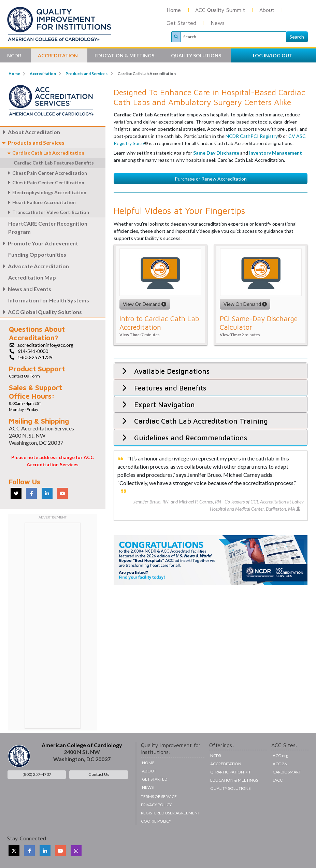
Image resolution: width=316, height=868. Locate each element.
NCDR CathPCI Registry (252, 196)
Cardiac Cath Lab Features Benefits (54, 163)
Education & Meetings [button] (125, 55)
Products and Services (87, 74)
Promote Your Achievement (39, 243)
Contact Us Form (24, 376)
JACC (278, 780)
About (267, 10)
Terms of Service (159, 796)
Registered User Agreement (170, 813)
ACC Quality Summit (220, 10)
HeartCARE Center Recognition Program (48, 227)
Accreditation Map (32, 277)
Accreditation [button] (58, 55)
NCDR (216, 756)
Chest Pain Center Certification (45, 182)
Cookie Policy (156, 821)
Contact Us (99, 774)
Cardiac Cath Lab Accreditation (46, 153)
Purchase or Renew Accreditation (211, 238)
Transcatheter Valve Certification (47, 212)
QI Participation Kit (231, 772)
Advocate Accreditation (34, 266)
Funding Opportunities (37, 254)
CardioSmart (287, 772)
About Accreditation (30, 132)
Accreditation (43, 74)
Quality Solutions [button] (197, 55)
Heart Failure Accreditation (40, 202)
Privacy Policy (156, 805)
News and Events (26, 289)
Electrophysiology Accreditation (46, 192)
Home (174, 10)
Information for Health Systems (49, 300)
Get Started (181, 23)
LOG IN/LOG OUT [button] (273, 55)
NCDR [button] (15, 55)
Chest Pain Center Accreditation (46, 173)
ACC (280, 764)
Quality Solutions (230, 788)
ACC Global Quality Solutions (41, 312)
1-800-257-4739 (35, 357)
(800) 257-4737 (37, 774)
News (218, 23)
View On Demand (145, 364)
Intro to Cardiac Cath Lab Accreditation (159, 382)
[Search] (233, 37)
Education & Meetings (234, 780)
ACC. (280, 756)
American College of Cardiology (82, 745)
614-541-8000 (33, 351)
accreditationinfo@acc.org (45, 345)
